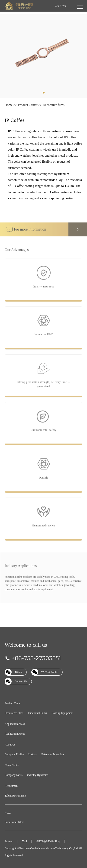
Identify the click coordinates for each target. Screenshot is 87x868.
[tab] (44, 93)
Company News (14, 775)
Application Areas (15, 724)
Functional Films (37, 713)
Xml (24, 841)
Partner (9, 841)
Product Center (28, 105)
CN (57, 6)
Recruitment (11, 786)
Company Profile (14, 754)
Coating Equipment (62, 713)
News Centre (12, 765)
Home (9, 105)
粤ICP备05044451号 (48, 841)
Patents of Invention (53, 754)
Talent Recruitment (15, 796)
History (32, 754)
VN (64, 6)
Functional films (14, 822)
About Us (10, 745)
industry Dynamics (38, 775)
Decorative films (54, 105)
